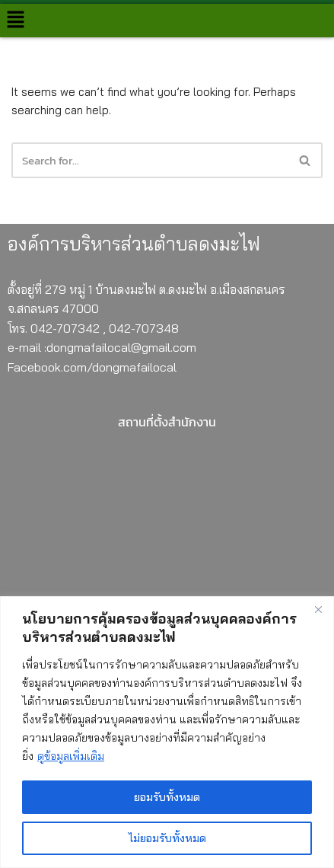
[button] (15, 20)
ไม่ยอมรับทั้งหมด (167, 838)
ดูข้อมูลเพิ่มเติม (71, 756)
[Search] (305, 160)
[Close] (318, 609)
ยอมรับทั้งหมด (167, 797)
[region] (167, 732)
